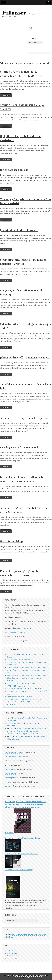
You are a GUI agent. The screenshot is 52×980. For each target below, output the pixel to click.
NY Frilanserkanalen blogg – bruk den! (20, 697)
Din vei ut (8, 782)
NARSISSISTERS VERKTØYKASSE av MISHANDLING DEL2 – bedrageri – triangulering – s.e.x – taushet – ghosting (26, 678)
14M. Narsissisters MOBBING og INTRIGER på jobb (25, 689)
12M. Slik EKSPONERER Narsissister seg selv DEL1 (25, 699)
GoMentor (8, 786)
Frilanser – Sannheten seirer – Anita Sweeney (28, 976)
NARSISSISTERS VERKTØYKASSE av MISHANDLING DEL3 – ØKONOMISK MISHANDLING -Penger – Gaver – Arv (27, 670)
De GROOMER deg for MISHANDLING (25, 734)
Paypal (17, 610)
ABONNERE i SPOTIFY (23, 628)
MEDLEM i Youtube (17, 632)
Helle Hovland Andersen (15, 723)
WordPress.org (12, 959)
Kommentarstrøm (13, 956)
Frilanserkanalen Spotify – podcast (16, 757)
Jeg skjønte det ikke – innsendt (19, 230)
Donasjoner (11, 657)
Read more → (6, 95)
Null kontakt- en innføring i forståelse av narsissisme (23, 838)
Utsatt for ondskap (11, 541)
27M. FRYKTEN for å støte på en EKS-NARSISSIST (25, 654)
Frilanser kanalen (10, 761)
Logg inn (10, 951)
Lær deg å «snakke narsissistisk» (20, 448)
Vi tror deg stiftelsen (11, 778)
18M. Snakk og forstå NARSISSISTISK (20, 660)
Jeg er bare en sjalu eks (14, 170)
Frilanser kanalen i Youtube (14, 752)
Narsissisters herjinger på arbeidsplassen (25, 418)
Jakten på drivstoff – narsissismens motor (25, 358)
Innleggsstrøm (12, 953)
